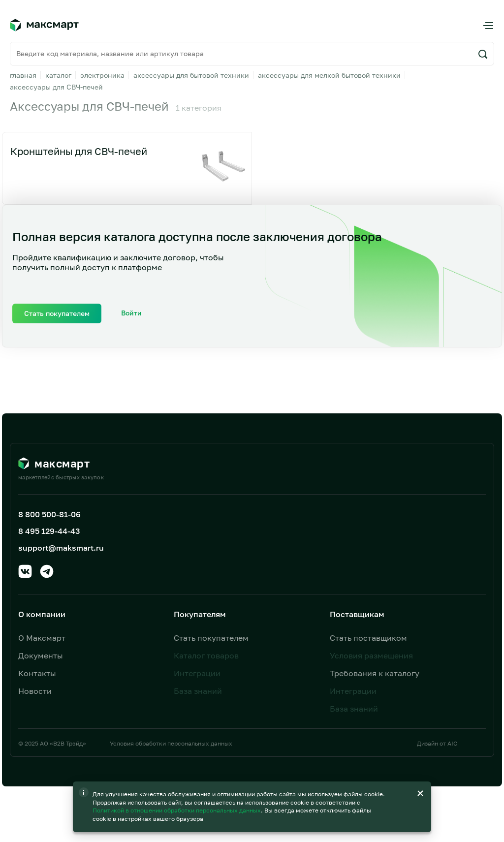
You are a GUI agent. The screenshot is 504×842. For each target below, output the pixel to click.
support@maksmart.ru (61, 548)
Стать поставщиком (368, 638)
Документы (41, 655)
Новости (35, 691)
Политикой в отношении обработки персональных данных (177, 786)
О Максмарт (42, 638)
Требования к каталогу (375, 673)
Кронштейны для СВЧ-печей (79, 151)
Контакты (37, 673)
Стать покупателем (211, 638)
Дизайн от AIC (437, 743)
